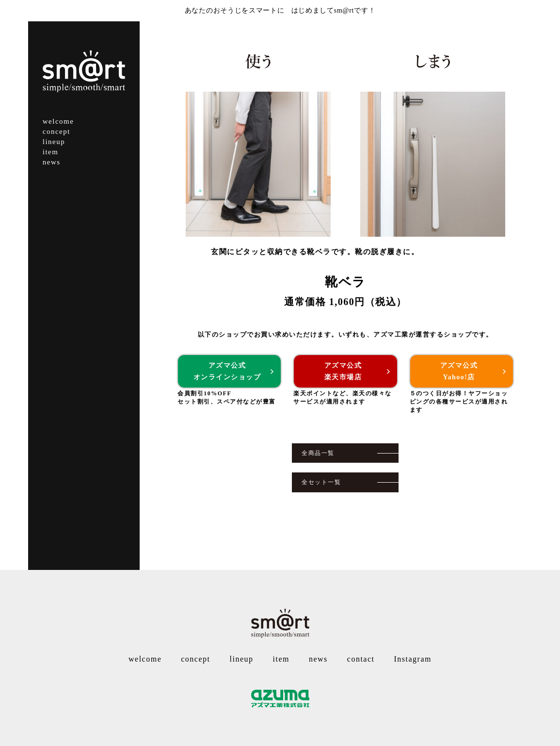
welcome (58, 121)
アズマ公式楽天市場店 (343, 371)
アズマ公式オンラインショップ (227, 371)
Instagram (413, 659)
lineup (54, 142)
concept (56, 131)
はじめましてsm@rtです (330, 10)
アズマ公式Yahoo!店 (459, 371)
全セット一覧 (321, 482)
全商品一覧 (318, 453)
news (52, 162)
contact (361, 659)
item (51, 152)
